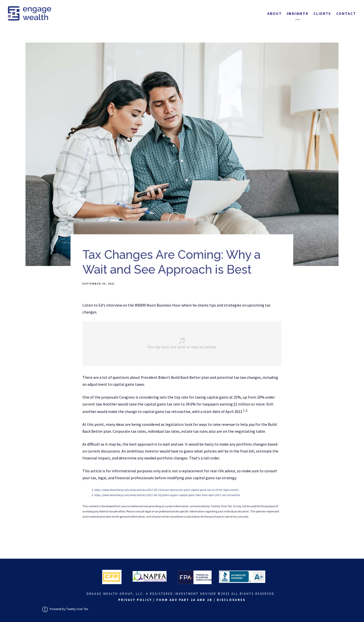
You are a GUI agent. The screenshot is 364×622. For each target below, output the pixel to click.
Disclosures (231, 600)
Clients (322, 13)
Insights (298, 13)
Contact (346, 13)
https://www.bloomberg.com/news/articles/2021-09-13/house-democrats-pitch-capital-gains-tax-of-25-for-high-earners (167, 490)
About (275, 13)
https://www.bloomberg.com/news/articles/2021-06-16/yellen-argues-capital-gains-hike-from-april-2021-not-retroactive (167, 495)
